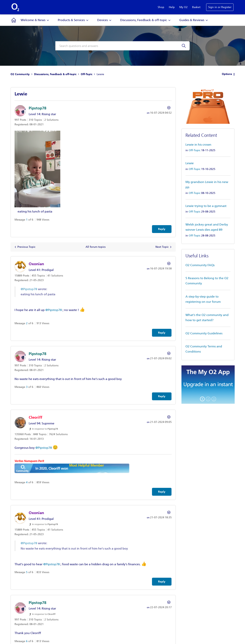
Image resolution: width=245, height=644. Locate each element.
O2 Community (20, 74)
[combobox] (122, 46)
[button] (37, 169)
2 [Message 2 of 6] (27, 323)
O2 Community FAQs (200, 265)
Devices (102, 20)
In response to (45, 429)
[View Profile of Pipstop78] (38, 108)
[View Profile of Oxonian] (36, 264)
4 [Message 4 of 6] (27, 482)
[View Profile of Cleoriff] (36, 417)
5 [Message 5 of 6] (27, 572)
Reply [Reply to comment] (162, 333)
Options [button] (227, 74)
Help (172, 7)
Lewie (190, 163)
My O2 (183, 7)
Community (14, 20)
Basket (196, 7)
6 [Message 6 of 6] (27, 641)
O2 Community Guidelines (204, 333)
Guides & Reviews (192, 20)
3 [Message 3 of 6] (27, 387)
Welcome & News (33, 20)
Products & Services (71, 20)
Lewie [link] (100, 74)
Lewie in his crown (198, 145)
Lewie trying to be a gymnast (206, 206)
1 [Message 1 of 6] (27, 220)
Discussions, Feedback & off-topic (144, 20)
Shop (161, 7)
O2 (15, 7)
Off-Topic (87, 74)
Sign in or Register (220, 7)
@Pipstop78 (29, 289)
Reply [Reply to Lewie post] (162, 229)
